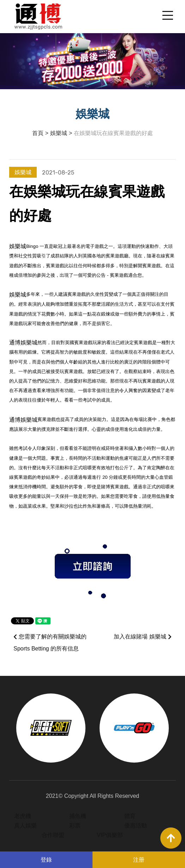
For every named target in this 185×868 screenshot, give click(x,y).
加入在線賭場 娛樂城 (142, 637)
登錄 (46, 860)
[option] (51, 728)
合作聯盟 (53, 835)
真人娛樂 (25, 826)
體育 (130, 816)
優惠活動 (136, 826)
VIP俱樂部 (110, 835)
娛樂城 (59, 133)
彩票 (75, 826)
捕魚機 (78, 816)
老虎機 (23, 816)
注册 (139, 860)
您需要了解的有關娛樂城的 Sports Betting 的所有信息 (50, 643)
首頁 (38, 133)
